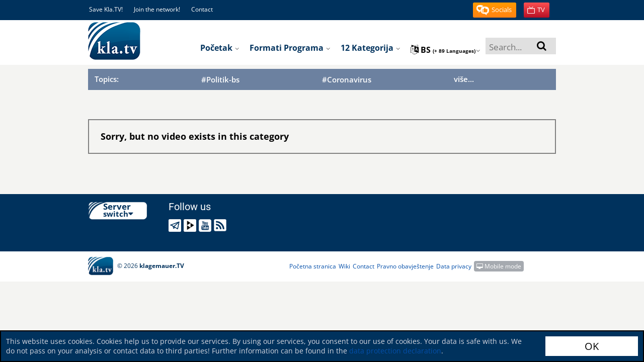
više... (464, 79)
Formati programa (290, 48)
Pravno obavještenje (405, 266)
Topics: (107, 79)
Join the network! (157, 9)
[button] (495, 10)
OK (592, 346)
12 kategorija (371, 48)
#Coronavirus (347, 80)
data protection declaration (395, 351)
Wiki (344, 266)
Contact (202, 9)
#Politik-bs (220, 80)
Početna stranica (313, 266)
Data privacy (454, 266)
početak (220, 48)
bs (446, 50)
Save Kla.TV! (106, 9)
